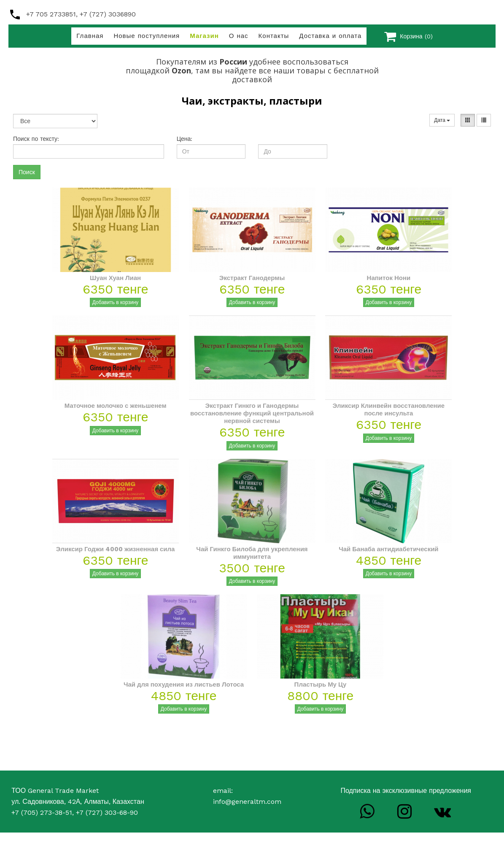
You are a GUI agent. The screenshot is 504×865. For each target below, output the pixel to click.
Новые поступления (147, 36)
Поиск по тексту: (36, 139)
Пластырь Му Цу (321, 684)
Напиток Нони (389, 278)
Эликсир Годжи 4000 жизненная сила (116, 549)
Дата (442, 120)
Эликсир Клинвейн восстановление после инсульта (389, 410)
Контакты (274, 36)
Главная (90, 36)
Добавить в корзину (116, 302)
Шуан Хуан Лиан (115, 278)
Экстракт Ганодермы (252, 278)
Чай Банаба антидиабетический (388, 549)
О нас (239, 36)
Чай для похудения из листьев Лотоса (184, 684)
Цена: (185, 139)
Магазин (204, 36)
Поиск (27, 172)
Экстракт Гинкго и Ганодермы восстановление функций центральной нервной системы (252, 413)
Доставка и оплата (330, 36)
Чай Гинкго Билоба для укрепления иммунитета (252, 553)
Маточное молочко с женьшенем (116, 406)
